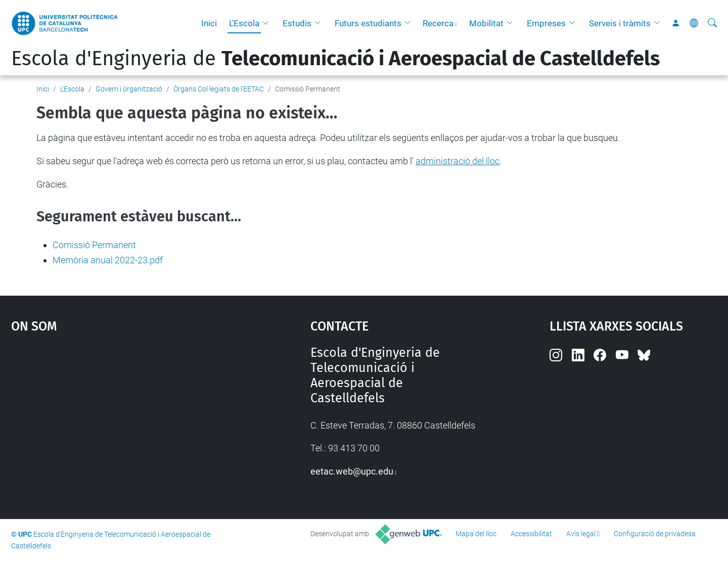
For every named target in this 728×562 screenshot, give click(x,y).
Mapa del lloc (476, 534)
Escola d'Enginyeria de (335, 59)
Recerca (438, 23)
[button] (268, 23)
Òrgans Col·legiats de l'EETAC (219, 89)
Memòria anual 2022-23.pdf (108, 260)
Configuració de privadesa (655, 534)
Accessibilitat (531, 534)
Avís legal (581, 534)
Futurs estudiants (368, 23)
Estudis (297, 23)
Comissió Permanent (94, 245)
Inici (209, 23)
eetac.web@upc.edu (352, 471)
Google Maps (125, 421)
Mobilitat (486, 23)
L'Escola (244, 23)
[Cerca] (712, 23)
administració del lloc (458, 161)
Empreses (546, 23)
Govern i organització (129, 89)
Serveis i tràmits (620, 23)
